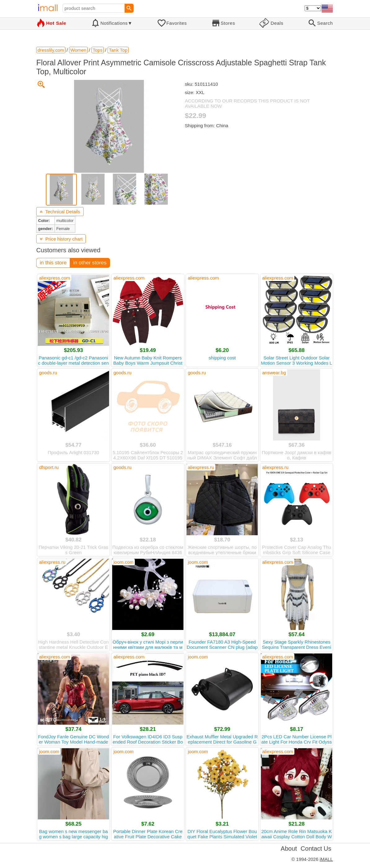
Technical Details (60, 212)
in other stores (90, 263)
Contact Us (316, 848)
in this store (53, 263)
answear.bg (274, 373)
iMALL (326, 859)
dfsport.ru (49, 467)
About (289, 848)
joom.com (123, 562)
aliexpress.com (55, 278)
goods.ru (48, 373)
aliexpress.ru (201, 467)
